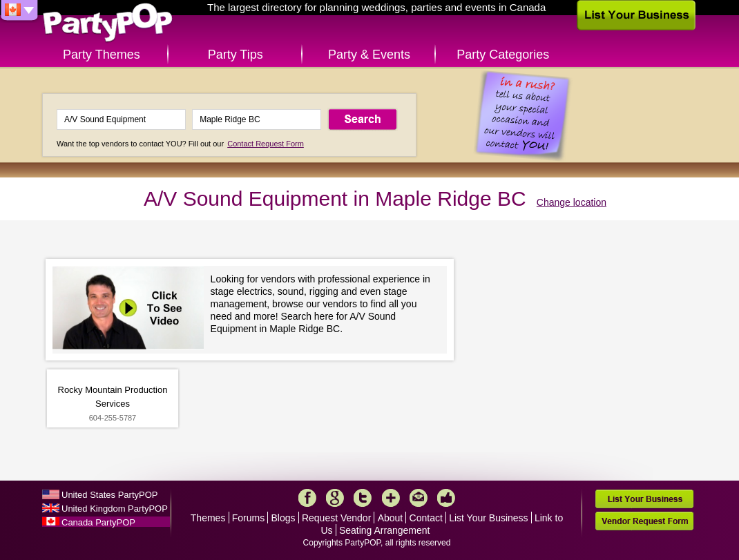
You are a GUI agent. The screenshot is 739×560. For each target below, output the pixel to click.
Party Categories (503, 55)
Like (446, 498)
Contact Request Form (266, 144)
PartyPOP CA (108, 23)
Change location (572, 202)
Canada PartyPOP (98, 522)
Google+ (335, 498)
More (391, 498)
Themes (208, 518)
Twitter (363, 498)
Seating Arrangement (385, 530)
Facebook (307, 498)
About (391, 518)
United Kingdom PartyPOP (115, 509)
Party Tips (236, 55)
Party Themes (102, 55)
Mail (419, 498)
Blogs (284, 518)
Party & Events (369, 55)
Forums (248, 518)
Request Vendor (336, 518)
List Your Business (488, 518)
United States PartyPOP (109, 495)
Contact (426, 518)
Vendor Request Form (644, 521)
